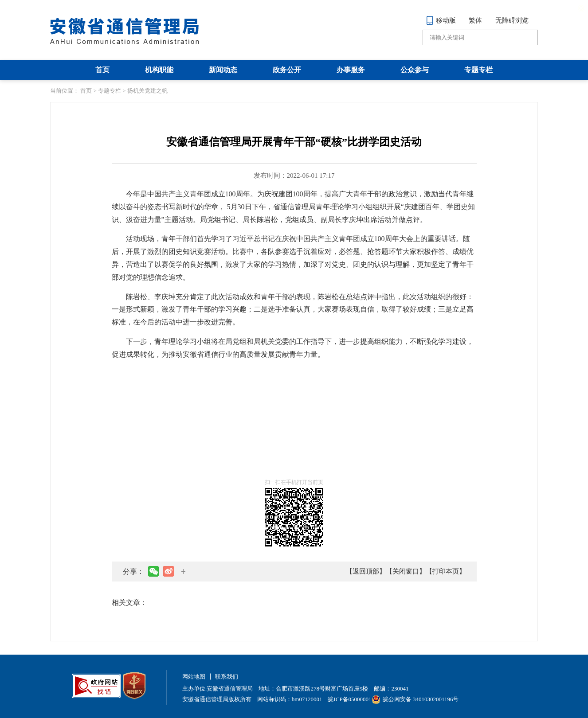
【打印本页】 (446, 571)
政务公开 (287, 70)
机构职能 (159, 70)
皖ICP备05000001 (349, 699)
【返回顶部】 (366, 571)
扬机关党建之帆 (147, 91)
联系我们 (227, 677)
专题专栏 (478, 70)
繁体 (475, 20)
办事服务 (351, 70)
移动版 (441, 20)
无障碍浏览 (512, 20)
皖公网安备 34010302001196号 (415, 699)
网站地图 (194, 677)
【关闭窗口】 (406, 571)
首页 (102, 70)
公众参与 (415, 70)
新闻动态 (223, 70)
